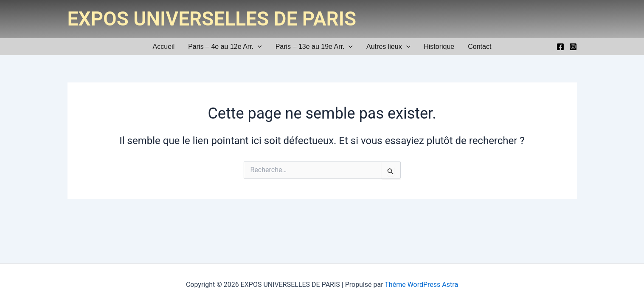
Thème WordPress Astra (421, 285)
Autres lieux (388, 47)
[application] (258, 47)
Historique (439, 47)
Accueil (164, 47)
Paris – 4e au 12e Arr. (225, 47)
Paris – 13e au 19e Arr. (314, 47)
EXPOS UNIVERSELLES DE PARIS (212, 19)
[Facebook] (560, 47)
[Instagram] (573, 47)
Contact (479, 47)
